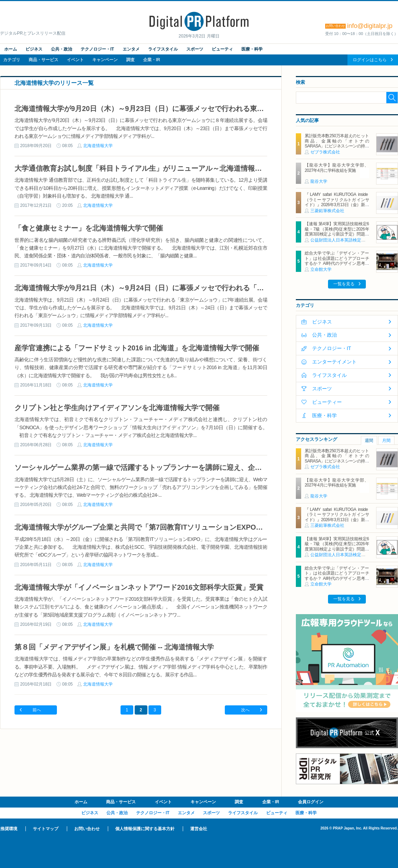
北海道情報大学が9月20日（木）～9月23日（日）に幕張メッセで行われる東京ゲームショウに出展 (171, 109)
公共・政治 (62, 49)
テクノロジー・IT (97, 49)
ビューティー (327, 402)
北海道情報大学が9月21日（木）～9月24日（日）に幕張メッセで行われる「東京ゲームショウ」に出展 (178, 288)
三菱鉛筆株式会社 (327, 211)
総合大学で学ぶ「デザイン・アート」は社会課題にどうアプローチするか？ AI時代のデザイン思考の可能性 (337, 261)
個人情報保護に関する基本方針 (145, 829)
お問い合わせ (87, 829)
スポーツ (195, 49)
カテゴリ (12, 60)
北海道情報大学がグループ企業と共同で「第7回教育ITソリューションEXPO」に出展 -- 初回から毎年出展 (182, 527)
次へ (245, 710)
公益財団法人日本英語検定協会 (340, 240)
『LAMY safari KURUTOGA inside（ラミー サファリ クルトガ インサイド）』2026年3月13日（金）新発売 (337, 202)
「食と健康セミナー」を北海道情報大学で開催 (89, 228)
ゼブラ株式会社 (325, 152)
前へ (37, 710)
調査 (130, 60)
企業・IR (152, 60)
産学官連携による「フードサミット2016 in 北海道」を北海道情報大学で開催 (137, 348)
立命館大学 (321, 269)
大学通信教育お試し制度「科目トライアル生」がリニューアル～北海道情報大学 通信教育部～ (164, 168)
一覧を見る (344, 284)
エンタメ (131, 49)
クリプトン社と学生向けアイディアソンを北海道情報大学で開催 (117, 408)
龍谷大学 (319, 181)
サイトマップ (46, 829)
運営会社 (199, 829)
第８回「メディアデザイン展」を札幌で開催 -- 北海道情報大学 (114, 647)
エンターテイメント (334, 362)
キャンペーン (105, 60)
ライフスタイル (163, 49)
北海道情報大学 (98, 146)
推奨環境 (9, 829)
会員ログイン (311, 802)
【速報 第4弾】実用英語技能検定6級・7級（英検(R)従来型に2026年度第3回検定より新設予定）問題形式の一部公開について (337, 231)
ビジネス (34, 49)
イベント (75, 60)
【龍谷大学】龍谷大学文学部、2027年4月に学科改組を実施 (337, 168)
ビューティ (222, 49)
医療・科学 (252, 49)
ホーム (11, 49)
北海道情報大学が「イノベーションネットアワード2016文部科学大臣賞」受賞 (139, 587)
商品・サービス (43, 60)
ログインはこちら (370, 60)
